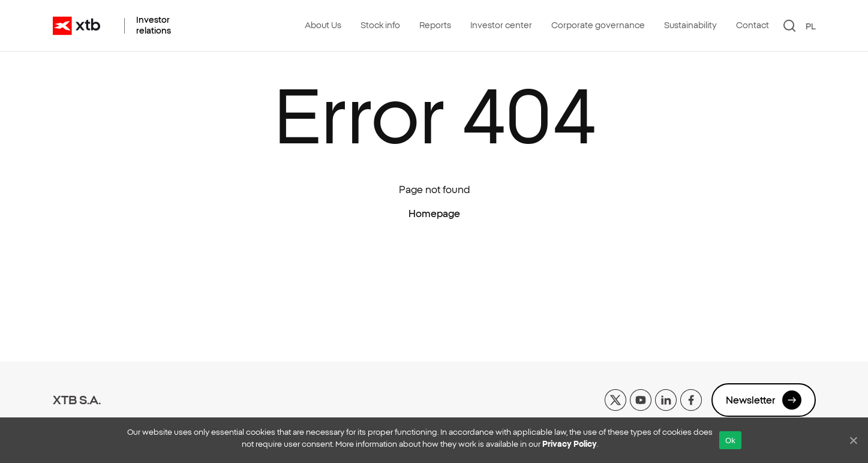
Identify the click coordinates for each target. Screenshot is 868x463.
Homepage (434, 214)
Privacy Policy (570, 444)
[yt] (641, 399)
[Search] (790, 26)
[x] (615, 399)
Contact (753, 25)
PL (811, 26)
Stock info (380, 25)
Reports (435, 25)
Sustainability (690, 25)
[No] (853, 440)
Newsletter (764, 400)
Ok (730, 441)
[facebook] (691, 399)
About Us (323, 25)
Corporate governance (598, 25)
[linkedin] (666, 399)
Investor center (501, 25)
